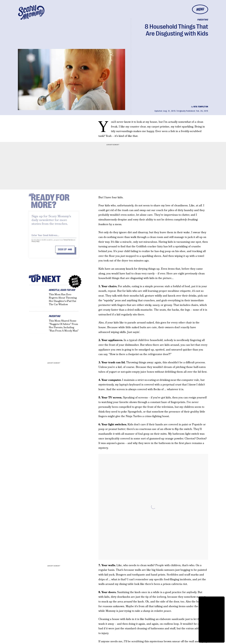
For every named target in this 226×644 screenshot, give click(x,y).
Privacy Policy (36, 243)
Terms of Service (68, 241)
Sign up (62, 251)
